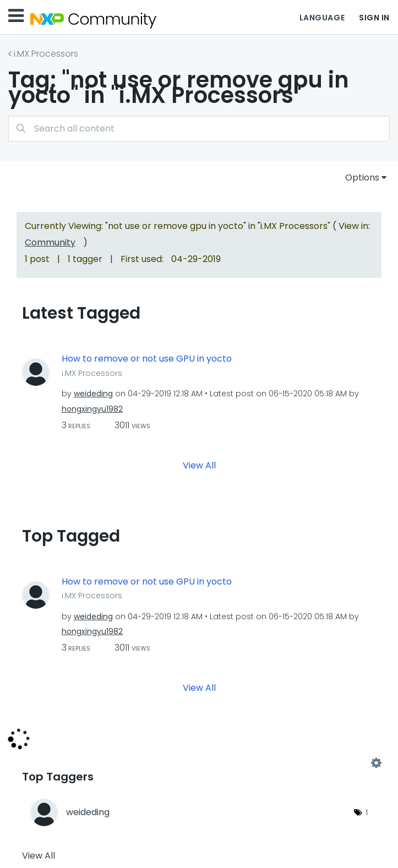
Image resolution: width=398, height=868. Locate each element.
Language (322, 18)
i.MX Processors (46, 54)
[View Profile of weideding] (93, 394)
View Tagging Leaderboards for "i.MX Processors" (199, 763)
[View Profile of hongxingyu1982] (92, 409)
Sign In (374, 18)
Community (50, 242)
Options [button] (362, 178)
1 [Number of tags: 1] (367, 812)
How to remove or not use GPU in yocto (147, 359)
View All (199, 465)
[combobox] (199, 129)
